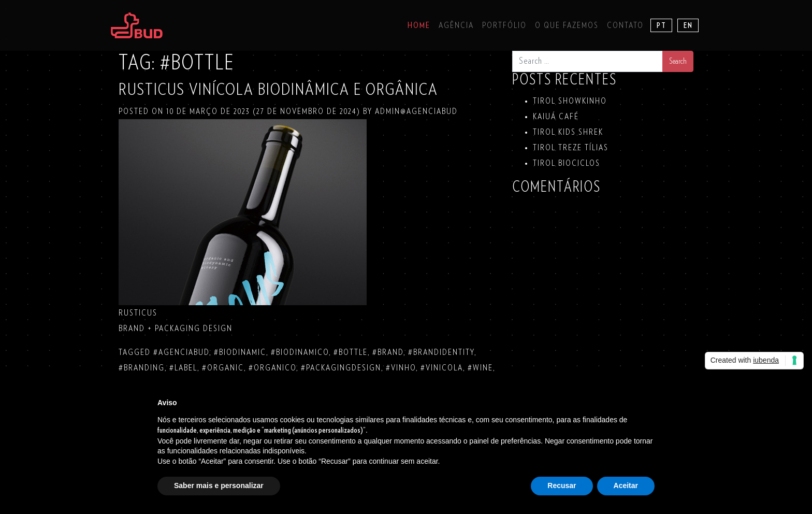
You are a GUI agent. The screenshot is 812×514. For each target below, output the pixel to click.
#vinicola (442, 368)
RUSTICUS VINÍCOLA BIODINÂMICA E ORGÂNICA (278, 90)
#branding (142, 368)
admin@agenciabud (415, 111)
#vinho (401, 368)
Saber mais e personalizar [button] (219, 486)
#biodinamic (240, 352)
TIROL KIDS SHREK (568, 132)
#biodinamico (300, 352)
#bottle (351, 352)
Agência (456, 25)
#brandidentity (441, 352)
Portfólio (504, 25)
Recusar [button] (562, 486)
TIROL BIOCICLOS (567, 163)
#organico (272, 368)
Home (419, 25)
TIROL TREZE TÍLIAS (571, 148)
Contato (625, 25)
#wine (480, 368)
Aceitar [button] (626, 486)
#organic (223, 368)
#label (183, 368)
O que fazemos (567, 25)
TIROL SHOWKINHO (570, 101)
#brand (388, 352)
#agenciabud (181, 352)
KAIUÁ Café (556, 117)
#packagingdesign (341, 368)
